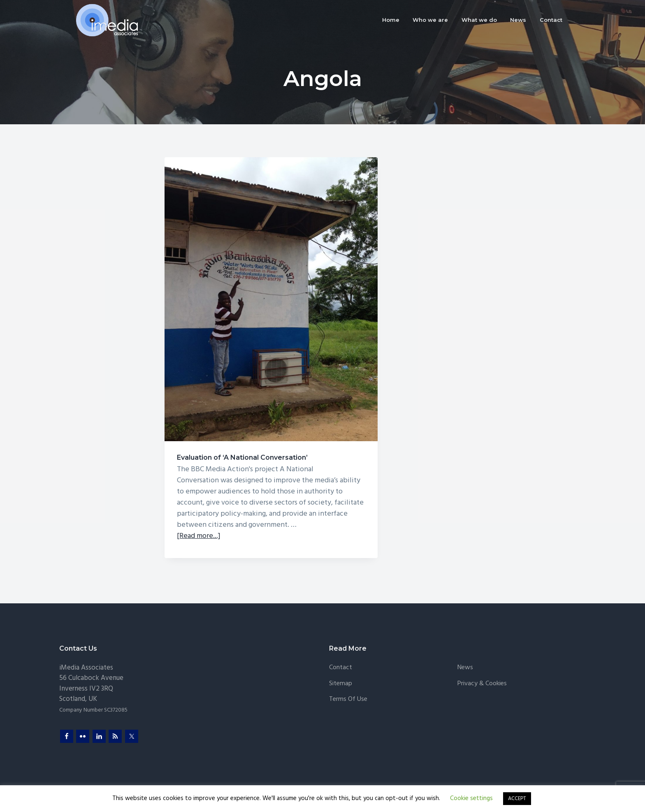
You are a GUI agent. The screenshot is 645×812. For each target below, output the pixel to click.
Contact (341, 644)
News (465, 644)
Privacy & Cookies (482, 660)
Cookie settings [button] (471, 798)
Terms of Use (348, 676)
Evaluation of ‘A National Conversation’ (203, 315)
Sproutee (201, 782)
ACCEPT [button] (517, 799)
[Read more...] (199, 513)
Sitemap (341, 660)
